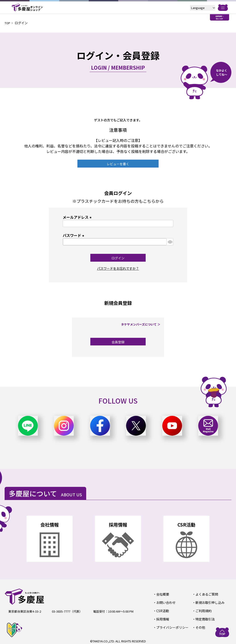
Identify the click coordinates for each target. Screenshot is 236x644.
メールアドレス (78, 217)
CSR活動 (162, 610)
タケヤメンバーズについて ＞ (142, 324)
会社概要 (162, 594)
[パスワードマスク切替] (170, 242)
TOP (8, 23)
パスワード (74, 235)
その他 (200, 626)
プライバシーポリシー (171, 626)
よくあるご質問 (206, 594)
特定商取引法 (204, 618)
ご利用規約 (203, 610)
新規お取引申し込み (209, 602)
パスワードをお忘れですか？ (118, 268)
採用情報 (162, 618)
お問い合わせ (165, 602)
